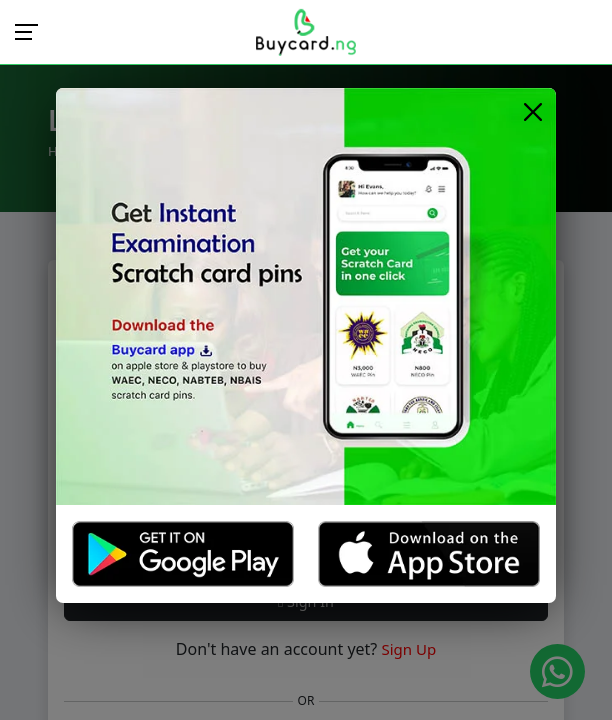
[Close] (532, 111)
